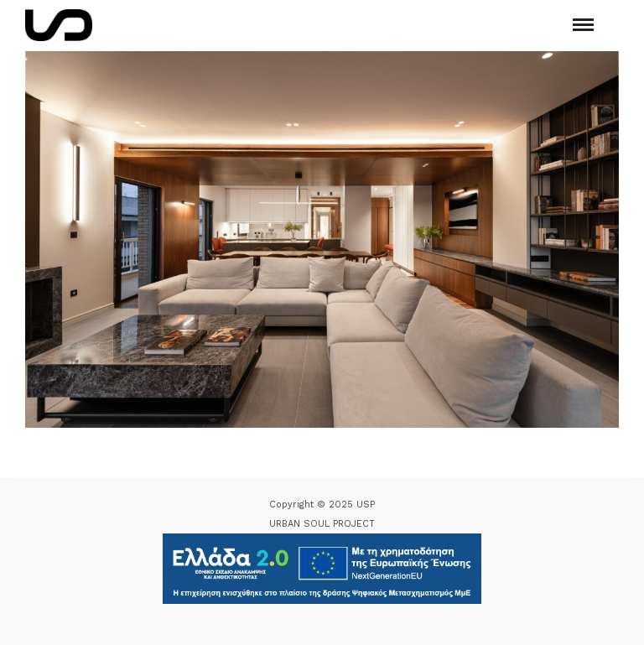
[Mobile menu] (583, 25)
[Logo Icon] (59, 25)
